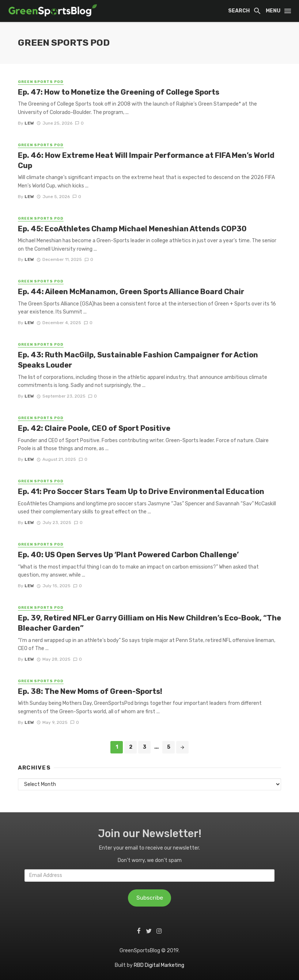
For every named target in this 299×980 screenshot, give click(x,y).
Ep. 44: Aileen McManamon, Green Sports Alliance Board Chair (131, 292)
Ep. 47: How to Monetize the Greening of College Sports (119, 92)
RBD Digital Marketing (159, 965)
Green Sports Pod (41, 82)
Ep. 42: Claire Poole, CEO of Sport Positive (94, 428)
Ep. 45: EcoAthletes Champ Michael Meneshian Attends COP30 (132, 229)
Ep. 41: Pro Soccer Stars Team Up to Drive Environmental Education (141, 491)
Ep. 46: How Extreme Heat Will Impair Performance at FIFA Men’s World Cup (146, 160)
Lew (29, 123)
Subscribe (150, 898)
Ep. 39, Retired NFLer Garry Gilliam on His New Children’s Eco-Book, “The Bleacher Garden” (149, 623)
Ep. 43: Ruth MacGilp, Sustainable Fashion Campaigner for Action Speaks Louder (138, 360)
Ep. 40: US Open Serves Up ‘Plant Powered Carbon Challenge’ (128, 555)
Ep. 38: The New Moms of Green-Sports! (90, 691)
